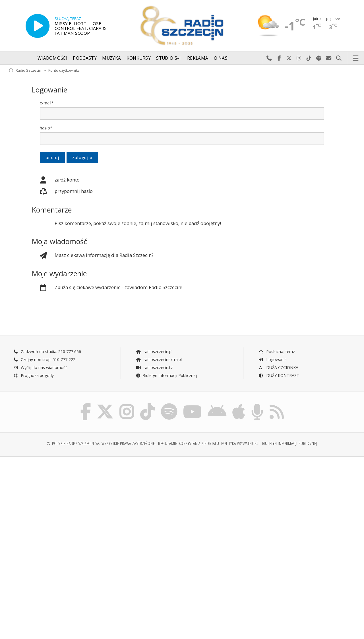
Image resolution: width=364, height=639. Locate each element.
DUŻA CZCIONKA (278, 368)
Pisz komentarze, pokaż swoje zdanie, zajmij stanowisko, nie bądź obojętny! (138, 223)
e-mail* (47, 103)
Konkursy (139, 58)
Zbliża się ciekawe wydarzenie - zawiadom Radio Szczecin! (107, 288)
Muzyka (111, 58)
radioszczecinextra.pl (159, 360)
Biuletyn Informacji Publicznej (166, 376)
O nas (221, 58)
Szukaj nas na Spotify (319, 58)
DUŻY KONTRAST (279, 376)
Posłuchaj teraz (277, 352)
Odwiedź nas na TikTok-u (309, 58)
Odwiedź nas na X (289, 58)
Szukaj (339, 58)
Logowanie (272, 360)
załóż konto (56, 180)
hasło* (46, 128)
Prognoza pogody (34, 376)
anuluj (52, 157)
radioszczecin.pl (154, 352)
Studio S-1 (169, 58)
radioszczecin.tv (154, 368)
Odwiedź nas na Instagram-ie (299, 58)
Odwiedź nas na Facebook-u (279, 58)
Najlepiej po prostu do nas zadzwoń (269, 58)
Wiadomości (52, 58)
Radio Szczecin (25, 70)
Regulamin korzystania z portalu (189, 445)
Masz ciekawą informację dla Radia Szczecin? (93, 256)
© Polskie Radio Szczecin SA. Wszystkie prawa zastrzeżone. (101, 445)
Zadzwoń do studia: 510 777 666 (47, 352)
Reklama (198, 58)
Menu (356, 58)
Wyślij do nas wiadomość (329, 58)
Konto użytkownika (64, 70)
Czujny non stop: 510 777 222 (44, 360)
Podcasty (85, 58)
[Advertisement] (95, 506)
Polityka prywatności (240, 445)
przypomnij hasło (62, 192)
